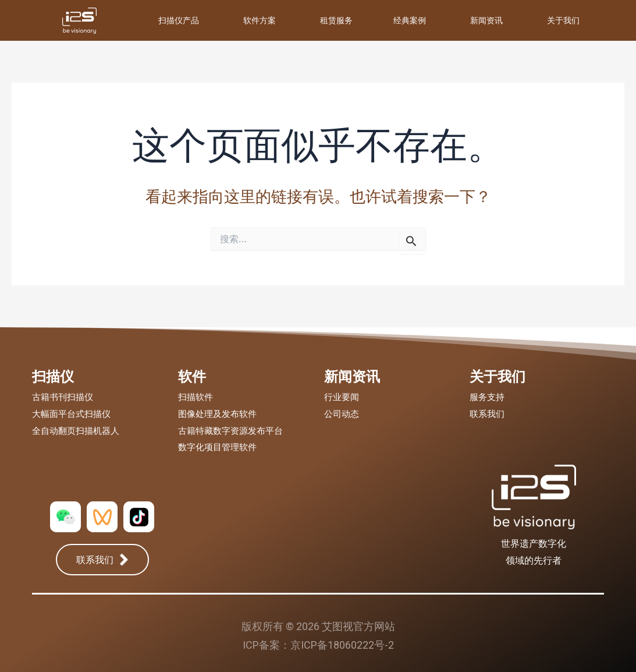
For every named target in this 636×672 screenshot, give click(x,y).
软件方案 (260, 20)
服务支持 (487, 397)
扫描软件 (196, 397)
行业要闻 (342, 397)
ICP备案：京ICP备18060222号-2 (318, 645)
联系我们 (487, 414)
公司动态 (342, 414)
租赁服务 (336, 20)
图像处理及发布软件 (217, 414)
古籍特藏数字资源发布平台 (230, 431)
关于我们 (563, 20)
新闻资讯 (486, 20)
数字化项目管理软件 (217, 447)
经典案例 (410, 20)
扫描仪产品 (179, 20)
